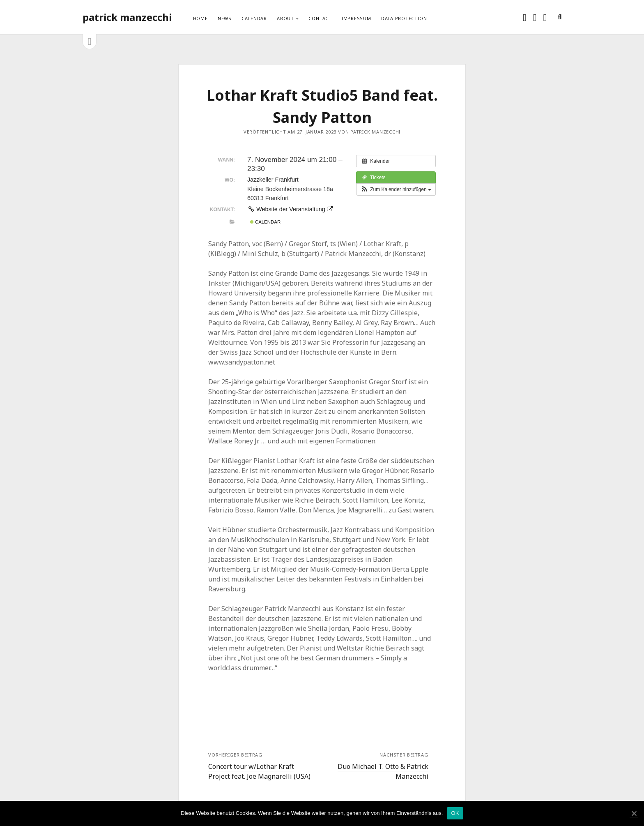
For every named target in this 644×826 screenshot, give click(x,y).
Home (200, 18)
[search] (560, 17)
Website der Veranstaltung (290, 209)
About (285, 18)
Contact (320, 18)
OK (455, 813)
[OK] (634, 813)
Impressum (356, 18)
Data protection (404, 18)
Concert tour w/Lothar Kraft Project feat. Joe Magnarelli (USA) (259, 771)
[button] (396, 189)
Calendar (254, 18)
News (225, 18)
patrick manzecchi (127, 17)
